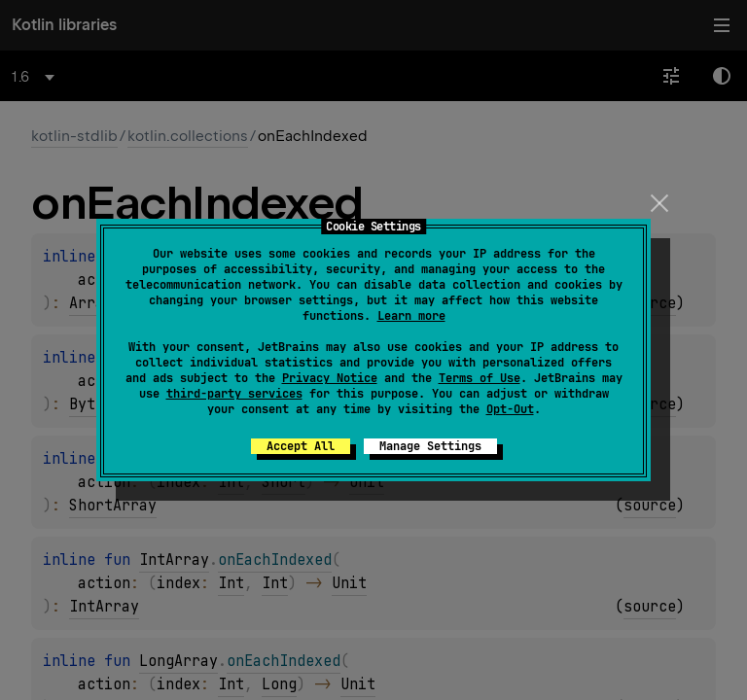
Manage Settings (430, 446)
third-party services (234, 394)
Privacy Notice (330, 378)
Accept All (301, 446)
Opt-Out (510, 409)
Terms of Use (480, 378)
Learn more (411, 316)
